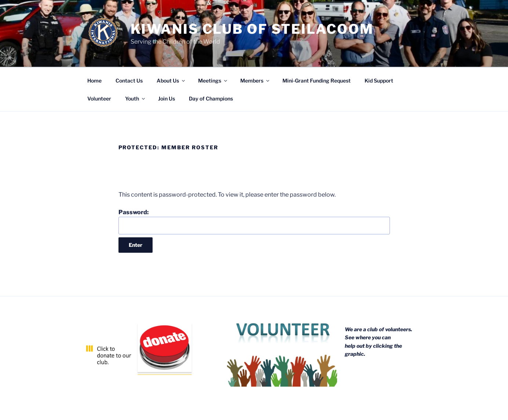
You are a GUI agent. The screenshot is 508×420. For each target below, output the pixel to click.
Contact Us (129, 81)
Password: (254, 222)
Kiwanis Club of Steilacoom (252, 29)
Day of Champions (211, 98)
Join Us (167, 98)
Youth (136, 98)
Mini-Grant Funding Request (317, 81)
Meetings (213, 81)
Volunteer (99, 98)
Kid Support (379, 81)
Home (94, 81)
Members (255, 81)
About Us (171, 81)
